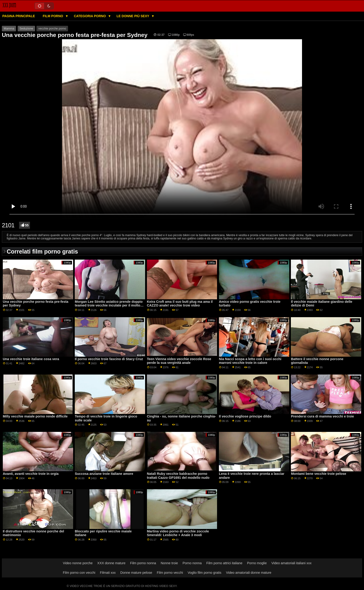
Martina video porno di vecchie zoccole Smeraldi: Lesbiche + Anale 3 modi (178, 533)
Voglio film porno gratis (204, 573)
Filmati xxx (108, 573)
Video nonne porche (78, 563)
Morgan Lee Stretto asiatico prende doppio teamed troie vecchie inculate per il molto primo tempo (109, 305)
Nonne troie (169, 563)
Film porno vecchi (170, 573)
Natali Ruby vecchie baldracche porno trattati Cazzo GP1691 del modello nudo (178, 476)
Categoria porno (90, 16)
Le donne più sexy (133, 16)
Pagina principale (19, 16)
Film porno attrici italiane (224, 563)
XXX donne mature (111, 563)
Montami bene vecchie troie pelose (318, 474)
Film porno (53, 16)
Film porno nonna (143, 563)
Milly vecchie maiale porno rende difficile (35, 416)
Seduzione (26, 29)
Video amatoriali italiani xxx (291, 563)
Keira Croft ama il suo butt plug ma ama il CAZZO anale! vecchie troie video (180, 304)
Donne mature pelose (136, 573)
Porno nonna (192, 563)
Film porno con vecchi (79, 573)
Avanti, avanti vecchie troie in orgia (31, 474)
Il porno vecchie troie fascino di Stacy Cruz (109, 359)
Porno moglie (257, 563)
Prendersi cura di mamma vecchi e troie (322, 416)
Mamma (9, 29)
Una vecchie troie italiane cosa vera (31, 359)
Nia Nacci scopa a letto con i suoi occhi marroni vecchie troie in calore (250, 361)
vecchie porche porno (52, 29)
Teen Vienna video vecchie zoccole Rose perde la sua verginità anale (179, 361)
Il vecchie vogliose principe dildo (245, 416)
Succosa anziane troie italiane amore (104, 474)
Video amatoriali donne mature (249, 573)
